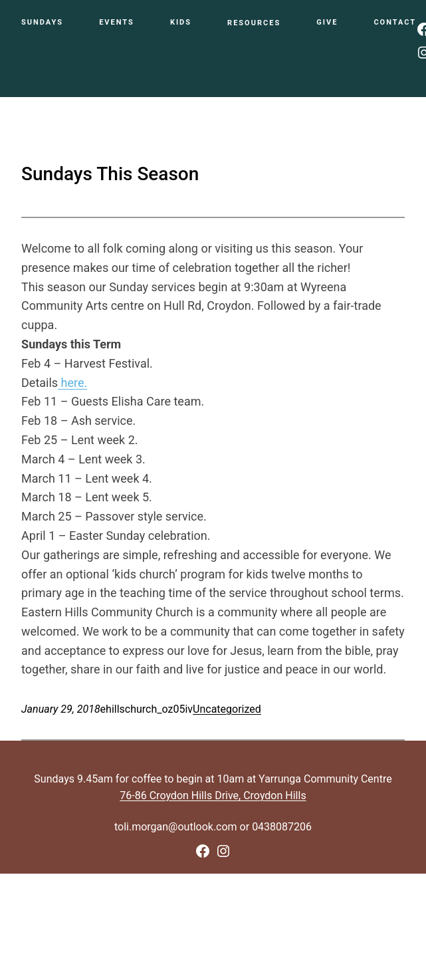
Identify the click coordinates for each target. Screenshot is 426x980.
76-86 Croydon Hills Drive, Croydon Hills (213, 796)
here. (72, 383)
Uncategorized (227, 709)
